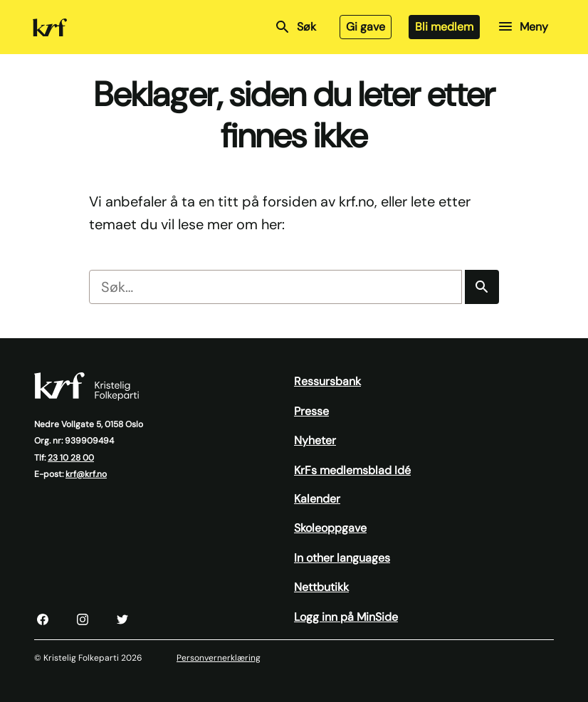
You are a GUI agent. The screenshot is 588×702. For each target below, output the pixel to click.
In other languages (342, 558)
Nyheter (315, 440)
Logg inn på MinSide (346, 617)
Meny (523, 26)
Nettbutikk (321, 587)
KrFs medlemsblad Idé (352, 470)
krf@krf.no (86, 474)
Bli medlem (444, 27)
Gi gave (366, 27)
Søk (295, 27)
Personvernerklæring (219, 658)
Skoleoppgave (330, 528)
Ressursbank (327, 381)
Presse (311, 411)
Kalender (317, 499)
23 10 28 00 (71, 458)
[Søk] (482, 287)
